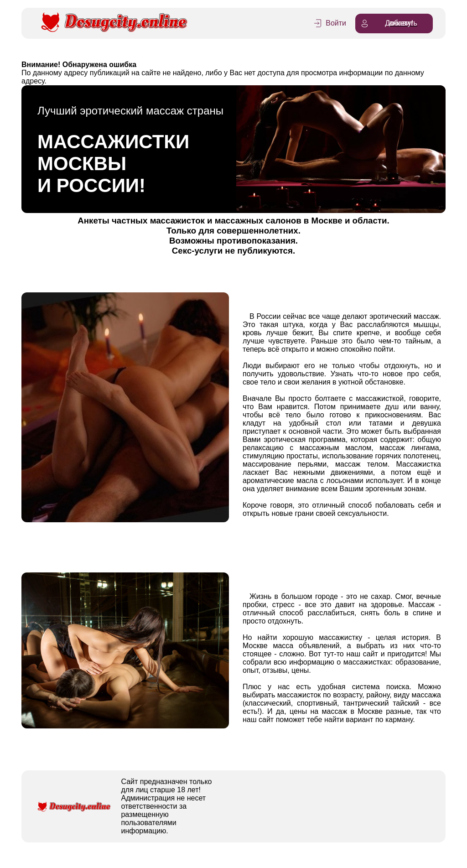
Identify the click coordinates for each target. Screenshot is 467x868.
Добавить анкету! (389, 23)
